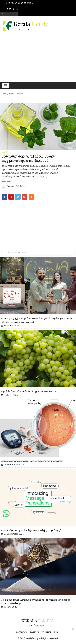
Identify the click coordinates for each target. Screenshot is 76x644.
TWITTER (34, 632)
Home (7, 3)
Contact (22, 3)
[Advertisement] (39, 59)
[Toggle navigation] (5, 86)
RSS (56, 632)
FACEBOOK (22, 632)
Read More (6, 182)
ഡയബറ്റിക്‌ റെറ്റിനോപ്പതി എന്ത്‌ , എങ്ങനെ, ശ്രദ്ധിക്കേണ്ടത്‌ (32, 461)
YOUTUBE (47, 632)
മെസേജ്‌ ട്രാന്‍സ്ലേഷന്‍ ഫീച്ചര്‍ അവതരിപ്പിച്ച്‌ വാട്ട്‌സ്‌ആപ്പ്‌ (31, 531)
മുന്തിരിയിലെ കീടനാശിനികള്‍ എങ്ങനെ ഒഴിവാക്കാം (29, 392)
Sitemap (30, 3)
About (14, 3)
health (4, 152)
